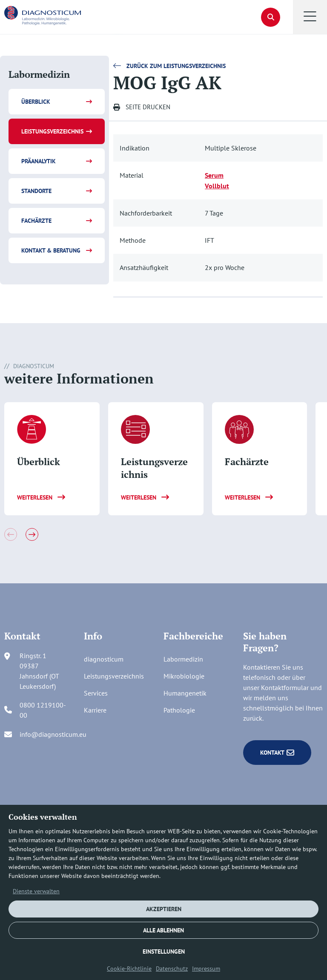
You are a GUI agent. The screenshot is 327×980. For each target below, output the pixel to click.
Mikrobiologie (184, 676)
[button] (310, 17)
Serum (214, 175)
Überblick (36, 102)
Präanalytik (39, 161)
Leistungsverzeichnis (52, 131)
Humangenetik (185, 693)
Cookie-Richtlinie (129, 969)
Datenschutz (172, 969)
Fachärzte (36, 221)
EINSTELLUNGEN (164, 952)
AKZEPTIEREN (164, 909)
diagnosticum (104, 659)
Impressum (206, 969)
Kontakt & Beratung (51, 250)
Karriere (95, 710)
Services (96, 693)
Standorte (36, 191)
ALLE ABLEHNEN (163, 930)
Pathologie (179, 710)
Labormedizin (183, 659)
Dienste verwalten (36, 891)
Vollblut (217, 186)
